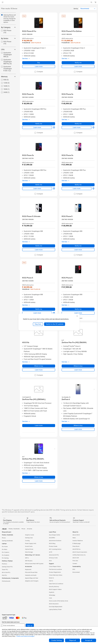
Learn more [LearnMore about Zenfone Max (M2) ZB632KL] (39, 481)
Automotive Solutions (55, 541)
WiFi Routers (29, 561)
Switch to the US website (55, 324)
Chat (50, 598)
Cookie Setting (56, 640)
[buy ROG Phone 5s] (28, 94)
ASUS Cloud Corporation (80, 552)
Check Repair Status (55, 567)
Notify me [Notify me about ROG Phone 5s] (39, 124)
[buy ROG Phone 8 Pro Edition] (72, 31)
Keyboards (28, 569)
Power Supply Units (31, 544)
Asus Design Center (55, 535)
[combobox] (88, 9)
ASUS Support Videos (55, 589)
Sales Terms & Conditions (56, 584)
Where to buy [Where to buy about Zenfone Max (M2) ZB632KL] (39, 477)
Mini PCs (4, 575)
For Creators (6, 552)
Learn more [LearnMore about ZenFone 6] (78, 429)
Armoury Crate (53, 558)
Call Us (51, 581)
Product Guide (53, 546)
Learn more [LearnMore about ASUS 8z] (39, 370)
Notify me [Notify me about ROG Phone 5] (78, 246)
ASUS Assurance (54, 604)
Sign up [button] (30, 626)
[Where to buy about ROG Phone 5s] (54, 128)
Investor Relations (78, 541)
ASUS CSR (76, 558)
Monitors (4, 564)
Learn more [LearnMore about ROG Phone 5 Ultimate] (39, 250)
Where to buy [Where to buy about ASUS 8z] (39, 366)
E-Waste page (77, 544)
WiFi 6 (27, 558)
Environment (76, 572)
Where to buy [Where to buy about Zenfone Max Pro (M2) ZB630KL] (78, 366)
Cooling (27, 541)
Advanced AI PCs (54, 555)
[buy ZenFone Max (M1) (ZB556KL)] (34, 399)
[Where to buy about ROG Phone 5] (54, 313)
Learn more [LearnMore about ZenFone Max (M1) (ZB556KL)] (39, 425)
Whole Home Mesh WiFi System (34, 564)
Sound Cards (29, 546)
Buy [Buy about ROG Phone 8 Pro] (39, 63)
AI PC (51, 552)
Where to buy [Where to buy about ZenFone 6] (78, 425)
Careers (75, 564)
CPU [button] (8, 50)
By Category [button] (8, 27)
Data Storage (29, 552)
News (74, 538)
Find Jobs (75, 561)
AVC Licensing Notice (55, 549)
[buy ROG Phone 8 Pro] (29, 31)
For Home (5, 547)
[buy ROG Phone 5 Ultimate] (31, 216)
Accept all (89, 640)
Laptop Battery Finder (55, 610)
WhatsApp (52, 595)
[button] (3, 2)
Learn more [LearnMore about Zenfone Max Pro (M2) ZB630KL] (78, 370)
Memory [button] (8, 77)
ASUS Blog (52, 544)
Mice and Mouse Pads (31, 572)
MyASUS (52, 592)
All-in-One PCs (6, 572)
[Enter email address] (13, 626)
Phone (4, 538)
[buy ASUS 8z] (26, 342)
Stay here (38, 324)
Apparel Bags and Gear (32, 578)
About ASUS (76, 535)
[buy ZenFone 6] (66, 399)
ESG (74, 569)
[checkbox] (39, 72)
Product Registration (55, 572)
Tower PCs (5, 570)
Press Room (76, 546)
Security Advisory (54, 587)
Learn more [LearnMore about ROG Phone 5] (78, 250)
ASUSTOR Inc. (77, 549)
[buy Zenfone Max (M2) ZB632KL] (33, 459)
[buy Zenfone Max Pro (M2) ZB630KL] (74, 342)
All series (30, 529)
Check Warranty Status (56, 575)
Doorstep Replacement (56, 607)
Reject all (73, 640)
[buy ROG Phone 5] (67, 216)
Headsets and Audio (31, 575)
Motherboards (6, 581)
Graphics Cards (30, 535)
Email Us (51, 578)
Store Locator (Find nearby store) (58, 601)
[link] (49, 2)
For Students (6, 555)
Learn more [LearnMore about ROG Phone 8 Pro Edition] (78, 66)
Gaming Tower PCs (7, 567)
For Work (5, 549)
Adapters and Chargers (32, 581)
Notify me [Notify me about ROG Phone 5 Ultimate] (39, 246)
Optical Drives (29, 549)
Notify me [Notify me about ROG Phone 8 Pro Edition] (78, 63)
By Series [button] (8, 38)
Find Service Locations (55, 569)
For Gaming (5, 558)
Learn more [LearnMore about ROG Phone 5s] (37, 127)
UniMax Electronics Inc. (79, 555)
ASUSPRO (52, 538)
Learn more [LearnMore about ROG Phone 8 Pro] (39, 66)
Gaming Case (29, 538)
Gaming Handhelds (7, 541)
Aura (50, 561)
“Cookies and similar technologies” (25, 636)
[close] (77, 316)
